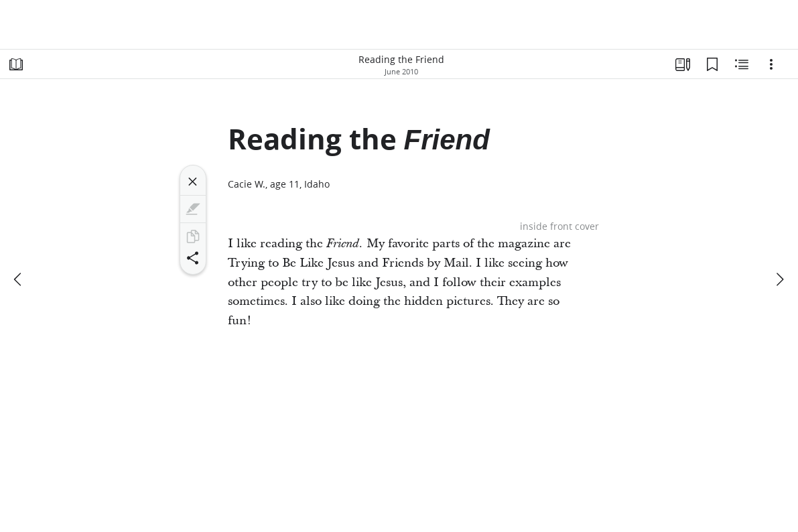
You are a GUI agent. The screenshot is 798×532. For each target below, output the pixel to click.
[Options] (771, 64)
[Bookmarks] (712, 64)
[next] (779, 279)
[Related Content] (742, 64)
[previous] (19, 279)
